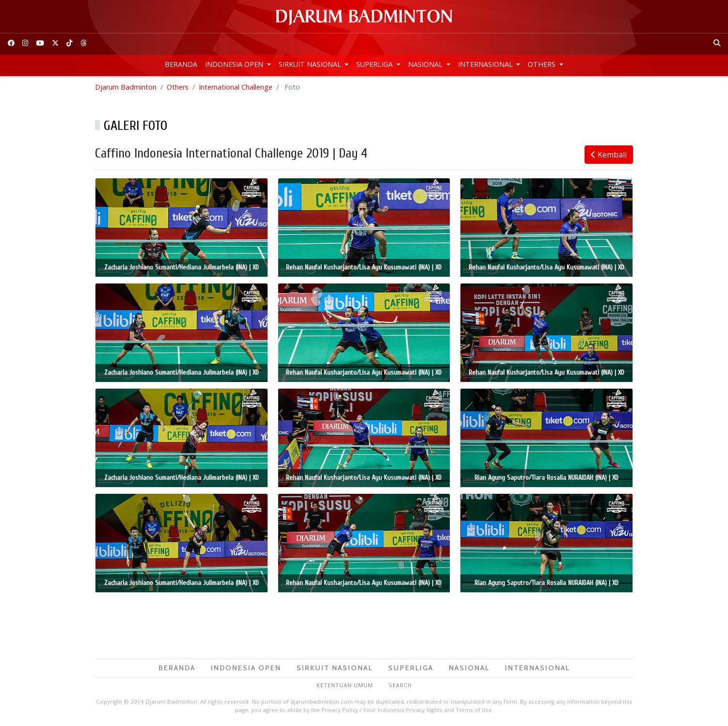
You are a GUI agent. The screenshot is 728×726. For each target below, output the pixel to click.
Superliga (375, 64)
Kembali (609, 155)
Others (543, 64)
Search (400, 685)
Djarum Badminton (126, 87)
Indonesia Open (235, 64)
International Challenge (236, 87)
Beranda (181, 64)
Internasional (486, 64)
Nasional (426, 64)
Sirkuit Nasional (311, 64)
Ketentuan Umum (345, 685)
